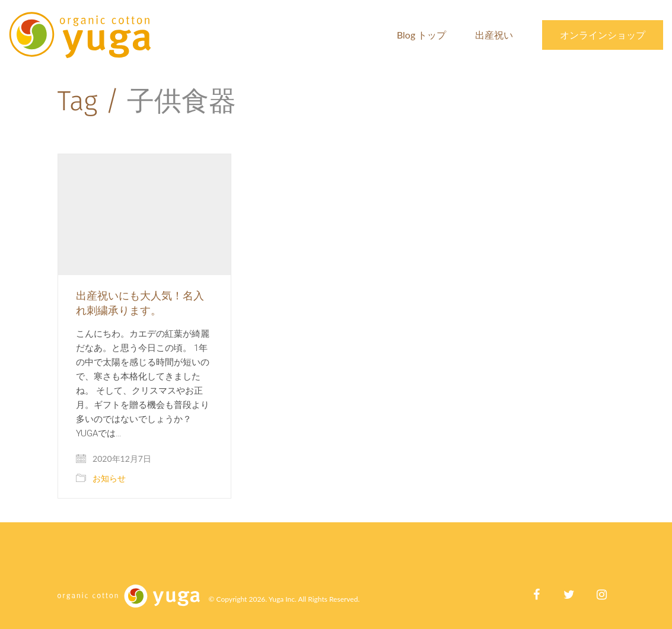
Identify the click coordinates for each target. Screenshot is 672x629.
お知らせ (109, 478)
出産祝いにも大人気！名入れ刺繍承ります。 (140, 303)
